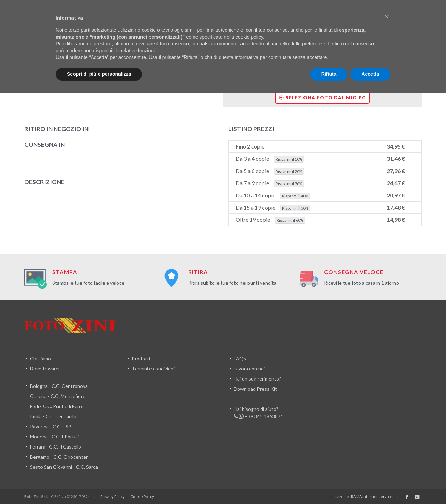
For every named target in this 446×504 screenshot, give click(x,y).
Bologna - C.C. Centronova (59, 386)
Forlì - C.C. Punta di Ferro (57, 406)
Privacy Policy (113, 497)
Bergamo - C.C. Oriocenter (59, 457)
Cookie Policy (142, 497)
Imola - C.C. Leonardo (53, 416)
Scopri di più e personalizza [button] (99, 74)
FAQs (240, 358)
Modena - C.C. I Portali (54, 437)
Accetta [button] (370, 74)
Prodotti (141, 358)
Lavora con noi (249, 368)
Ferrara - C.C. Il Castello (56, 447)
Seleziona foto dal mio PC (322, 98)
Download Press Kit (255, 389)
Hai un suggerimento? (257, 379)
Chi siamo (40, 358)
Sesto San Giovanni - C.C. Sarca (64, 467)
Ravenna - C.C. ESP (51, 426)
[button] (387, 17)
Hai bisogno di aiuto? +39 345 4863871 (259, 413)
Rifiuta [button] (329, 74)
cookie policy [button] (249, 37)
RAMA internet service (372, 497)
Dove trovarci (45, 368)
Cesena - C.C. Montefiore (58, 396)
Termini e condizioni (153, 368)
